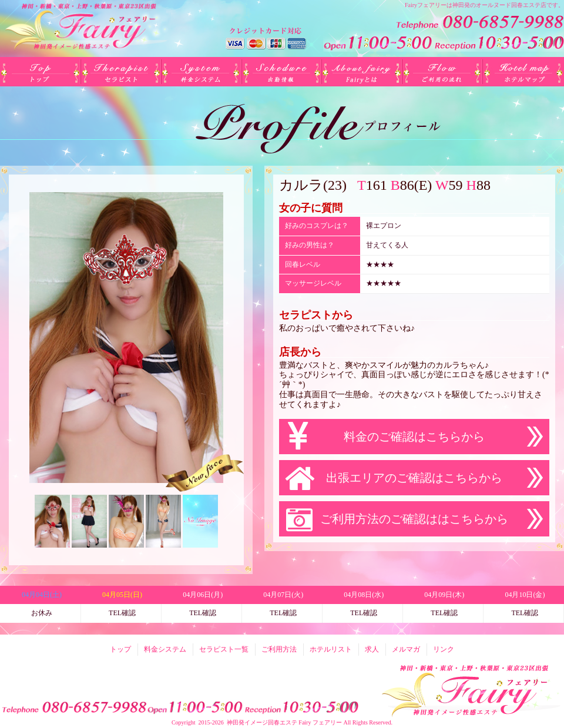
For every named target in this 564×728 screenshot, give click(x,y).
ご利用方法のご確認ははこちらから (414, 519)
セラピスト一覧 (121, 72)
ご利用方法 (443, 72)
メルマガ (406, 649)
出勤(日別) (282, 72)
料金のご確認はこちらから (414, 437)
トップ (40, 72)
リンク (444, 649)
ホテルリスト (523, 72)
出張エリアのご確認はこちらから (414, 478)
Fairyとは (362, 72)
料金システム (201, 72)
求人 (372, 649)
